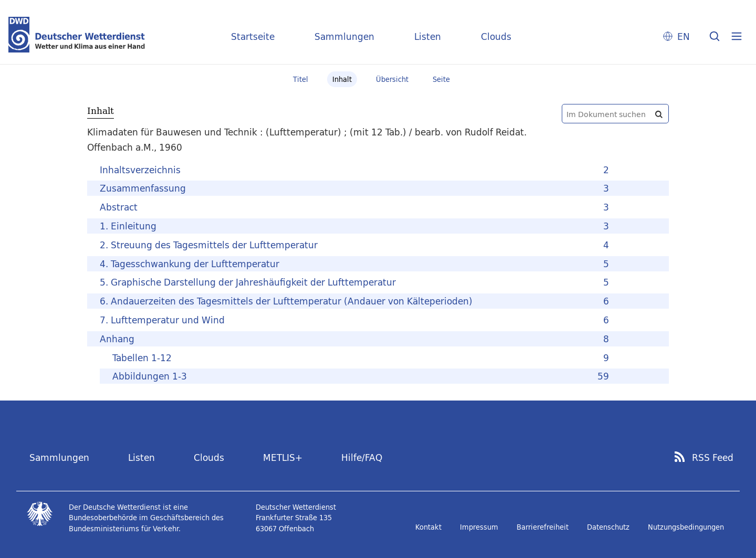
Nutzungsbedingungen (686, 527)
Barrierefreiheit (543, 527)
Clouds (496, 36)
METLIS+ (283, 457)
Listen (428, 36)
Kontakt (428, 527)
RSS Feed (713, 458)
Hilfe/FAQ (362, 457)
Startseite (253, 36)
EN (684, 36)
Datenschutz (608, 527)
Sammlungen (344, 36)
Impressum (479, 527)
